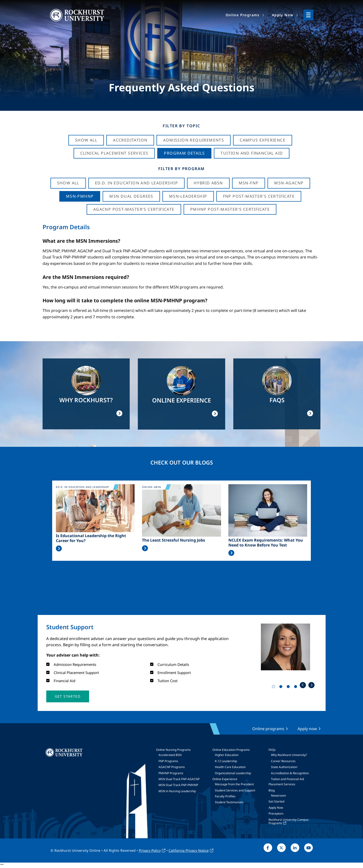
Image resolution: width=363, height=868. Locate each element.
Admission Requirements (194, 140)
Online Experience (225, 779)
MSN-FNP (249, 183)
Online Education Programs (231, 750)
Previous (303, 685)
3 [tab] (289, 688)
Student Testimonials (229, 802)
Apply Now (276, 808)
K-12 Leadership (226, 761)
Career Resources (283, 761)
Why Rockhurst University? (289, 755)
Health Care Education (230, 767)
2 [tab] (282, 688)
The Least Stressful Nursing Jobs (174, 540)
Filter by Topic (181, 126)
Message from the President (234, 784)
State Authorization (284, 767)
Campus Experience (263, 140)
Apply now (307, 729)
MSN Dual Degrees (131, 196)
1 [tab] (274, 688)
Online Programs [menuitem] (243, 15)
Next (311, 685)
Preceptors (276, 813)
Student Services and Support (235, 790)
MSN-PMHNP (80, 196)
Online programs (268, 729)
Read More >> (59, 548)
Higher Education (227, 755)
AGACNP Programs (172, 767)
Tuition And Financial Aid (252, 153)
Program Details (184, 153)
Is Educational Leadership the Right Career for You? (91, 538)
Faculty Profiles (225, 796)
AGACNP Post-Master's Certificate (134, 209)
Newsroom (278, 796)
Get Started (276, 801)
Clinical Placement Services (114, 153)
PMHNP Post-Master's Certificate (230, 209)
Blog (272, 790)
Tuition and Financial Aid (287, 779)
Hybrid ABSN (208, 183)
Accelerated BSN (170, 755)
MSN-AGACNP (289, 183)
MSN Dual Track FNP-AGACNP (179, 779)
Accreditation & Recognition (290, 773)
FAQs (272, 750)
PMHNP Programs (171, 773)
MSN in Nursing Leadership (177, 791)
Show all (68, 183)
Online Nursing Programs (173, 750)
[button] (68, 696)
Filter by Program (181, 169)
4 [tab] (297, 688)
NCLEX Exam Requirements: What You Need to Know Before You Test (266, 543)
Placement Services (282, 784)
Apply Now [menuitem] (283, 15)
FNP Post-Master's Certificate (259, 196)
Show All (86, 140)
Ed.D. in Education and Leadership (136, 183)
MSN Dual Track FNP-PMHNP (178, 785)
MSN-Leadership (188, 196)
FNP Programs (168, 761)
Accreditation (130, 140)
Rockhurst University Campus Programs (289, 821)
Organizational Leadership (233, 773)
